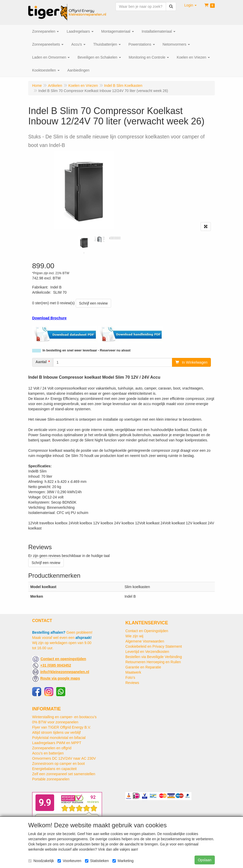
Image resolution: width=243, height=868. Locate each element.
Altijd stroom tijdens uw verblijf (56, 732)
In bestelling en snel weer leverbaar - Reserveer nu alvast (87, 350)
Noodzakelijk (41, 861)
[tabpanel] (84, 243)
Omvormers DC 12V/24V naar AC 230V (64, 758)
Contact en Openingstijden (147, 631)
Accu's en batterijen (48, 753)
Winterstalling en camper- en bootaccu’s (64, 717)
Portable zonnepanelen (51, 779)
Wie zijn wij (134, 636)
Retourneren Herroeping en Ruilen (153, 662)
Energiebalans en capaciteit (54, 769)
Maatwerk (133, 672)
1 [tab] (84, 253)
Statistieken (97, 861)
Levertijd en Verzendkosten (147, 652)
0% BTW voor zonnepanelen (55, 722)
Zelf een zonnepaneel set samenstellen (64, 774)
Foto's (130, 678)
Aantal (41, 362)
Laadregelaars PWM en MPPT (57, 743)
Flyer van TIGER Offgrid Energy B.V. (62, 727)
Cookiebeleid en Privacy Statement (154, 646)
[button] (190, 5)
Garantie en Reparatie (143, 667)
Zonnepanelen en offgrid (52, 748)
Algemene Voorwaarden (145, 641)
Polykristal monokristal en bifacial (59, 738)
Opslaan (205, 860)
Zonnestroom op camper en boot (58, 764)
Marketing (123, 861)
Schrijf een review (93, 303)
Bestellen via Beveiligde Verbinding (154, 657)
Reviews (132, 683)
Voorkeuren (69, 861)
